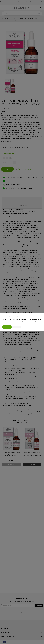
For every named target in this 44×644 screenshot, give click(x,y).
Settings (17, 327)
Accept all (7, 327)
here (17, 323)
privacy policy (36, 321)
